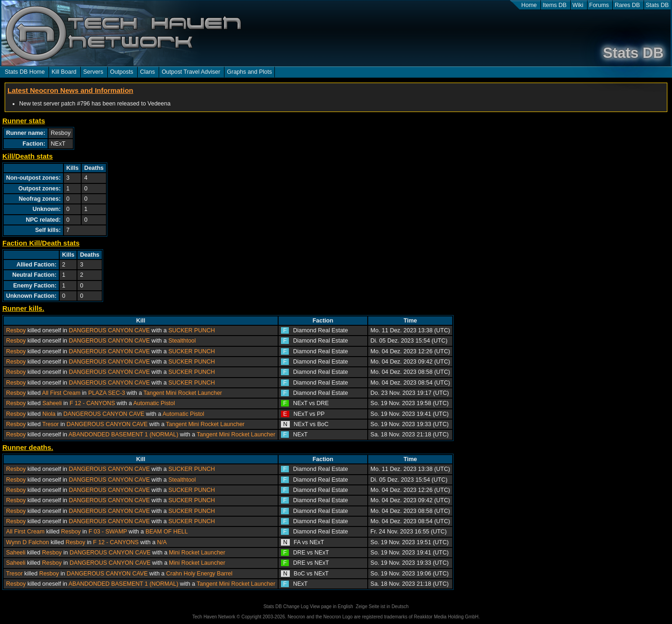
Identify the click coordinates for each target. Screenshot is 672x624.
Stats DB (657, 5)
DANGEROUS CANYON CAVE (109, 330)
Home (529, 5)
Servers (93, 72)
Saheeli (52, 403)
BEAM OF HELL (167, 532)
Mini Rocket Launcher (197, 553)
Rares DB (627, 5)
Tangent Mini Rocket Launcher (182, 393)
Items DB (555, 5)
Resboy (16, 330)
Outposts (122, 72)
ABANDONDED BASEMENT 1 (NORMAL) (123, 435)
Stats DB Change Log (286, 606)
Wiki (578, 5)
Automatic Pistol (154, 403)
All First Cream (61, 393)
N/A (162, 542)
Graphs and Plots (249, 72)
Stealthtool (182, 341)
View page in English (332, 606)
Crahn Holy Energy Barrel (199, 574)
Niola (49, 414)
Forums (599, 5)
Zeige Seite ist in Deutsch (382, 606)
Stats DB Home (25, 72)
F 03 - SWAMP (108, 532)
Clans (147, 72)
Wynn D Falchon (28, 542)
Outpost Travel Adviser (191, 72)
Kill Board (64, 72)
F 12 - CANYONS (92, 403)
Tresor (50, 424)
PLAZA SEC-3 (107, 393)
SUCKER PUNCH (192, 330)
